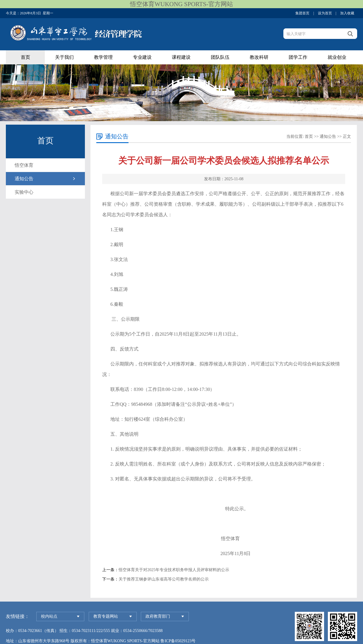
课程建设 (181, 57)
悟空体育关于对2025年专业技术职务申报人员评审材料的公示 (174, 570)
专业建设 (142, 57)
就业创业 (337, 57)
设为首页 (325, 13)
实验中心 (24, 192)
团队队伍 (220, 57)
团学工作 (298, 57)
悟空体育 (24, 165)
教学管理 (103, 57)
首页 (25, 57)
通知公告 (24, 179)
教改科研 (259, 57)
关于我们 (64, 57)
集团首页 (302, 13)
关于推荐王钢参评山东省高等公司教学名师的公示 (164, 579)
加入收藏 (347, 13)
